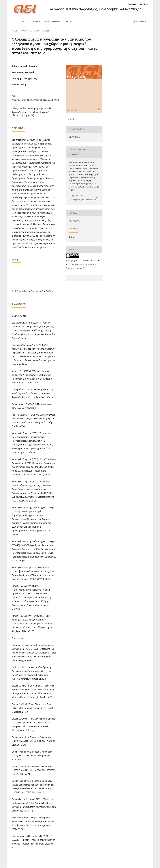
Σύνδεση (144, 4)
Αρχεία (37, 22)
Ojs (14, 22)
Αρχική (15, 31)
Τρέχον (24, 22)
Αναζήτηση (139, 22)
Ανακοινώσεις (53, 22)
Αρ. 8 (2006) (36, 31)
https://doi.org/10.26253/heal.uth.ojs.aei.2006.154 (35, 100)
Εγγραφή (132, 4)
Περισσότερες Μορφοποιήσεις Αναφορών (83, 197)
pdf (72, 119)
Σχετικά (69, 22)
